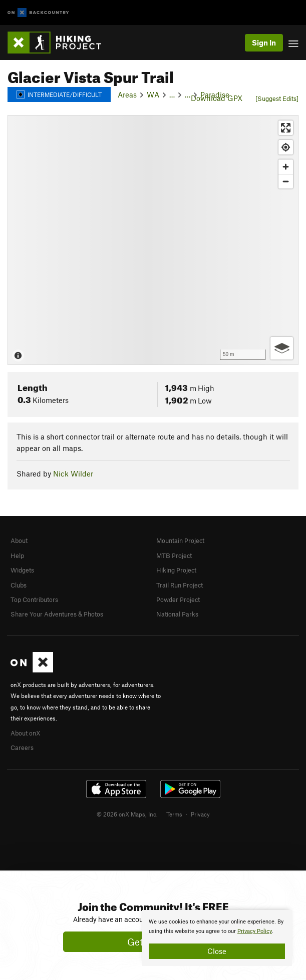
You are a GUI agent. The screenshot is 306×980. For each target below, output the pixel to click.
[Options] (282, 348)
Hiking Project (176, 570)
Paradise (215, 94)
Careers (22, 747)
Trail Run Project (180, 585)
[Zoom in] (286, 167)
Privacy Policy (255, 931)
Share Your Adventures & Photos (57, 614)
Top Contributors (34, 599)
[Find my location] (286, 147)
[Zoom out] (286, 181)
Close (217, 951)
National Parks (177, 614)
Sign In (264, 42)
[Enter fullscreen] (286, 128)
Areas (127, 94)
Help (17, 555)
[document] (217, 938)
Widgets (22, 570)
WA (153, 94)
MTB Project (174, 555)
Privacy (200, 814)
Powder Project (178, 599)
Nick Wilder (73, 473)
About (19, 540)
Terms (174, 814)
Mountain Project (180, 540)
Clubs (19, 585)
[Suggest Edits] (277, 98)
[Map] (153, 240)
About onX (26, 733)
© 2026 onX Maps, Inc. (127, 814)
